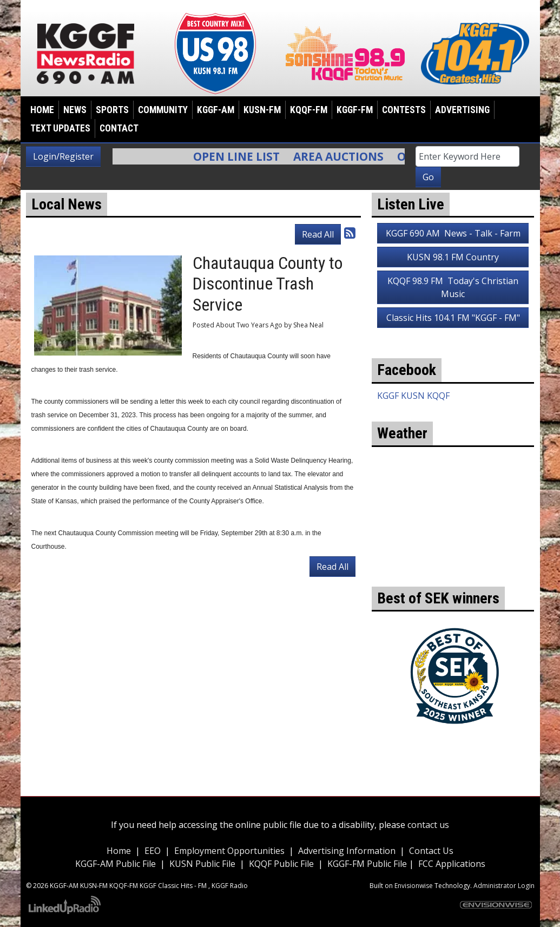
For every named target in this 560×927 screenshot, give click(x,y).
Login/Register (63, 156)
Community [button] (163, 110)
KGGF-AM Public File (116, 864)
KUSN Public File (202, 864)
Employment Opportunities (229, 851)
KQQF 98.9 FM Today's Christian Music (453, 287)
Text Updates (60, 128)
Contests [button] (404, 110)
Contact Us (431, 851)
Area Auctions (344, 156)
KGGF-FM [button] (355, 110)
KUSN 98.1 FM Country (453, 257)
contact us (428, 825)
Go (428, 177)
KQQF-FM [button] (309, 110)
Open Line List (242, 156)
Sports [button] (112, 110)
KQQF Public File (281, 864)
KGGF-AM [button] (216, 110)
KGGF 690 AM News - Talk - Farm (453, 233)
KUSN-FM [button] (262, 110)
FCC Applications (452, 864)
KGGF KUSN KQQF (413, 396)
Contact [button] (119, 128)
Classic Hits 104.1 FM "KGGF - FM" (453, 318)
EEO (153, 851)
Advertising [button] (462, 110)
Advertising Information (347, 851)
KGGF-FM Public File (368, 864)
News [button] (75, 110)
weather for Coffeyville (453, 570)
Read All (318, 234)
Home (42, 110)
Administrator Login (504, 886)
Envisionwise (414, 886)
